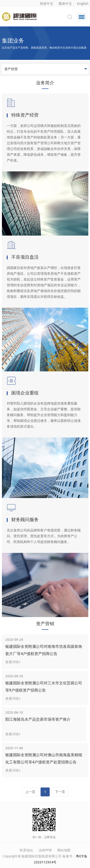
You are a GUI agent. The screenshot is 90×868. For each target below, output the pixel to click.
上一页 (30, 792)
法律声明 (45, 850)
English (83, 4)
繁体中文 (65, 4)
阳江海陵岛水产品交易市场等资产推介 (38, 719)
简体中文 (47, 4)
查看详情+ (13, 662)
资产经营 (11, 69)
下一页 (60, 792)
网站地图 (64, 850)
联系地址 (26, 850)
